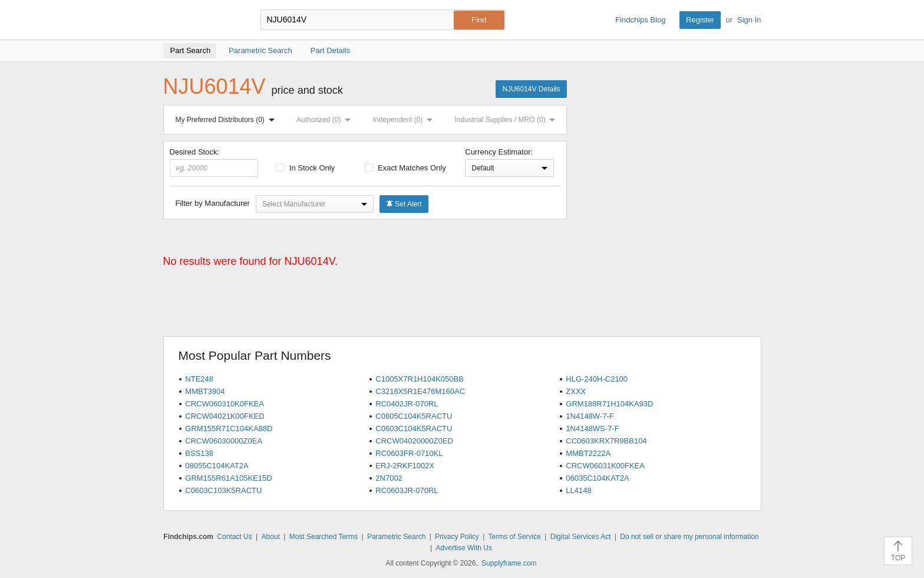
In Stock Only (305, 168)
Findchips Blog (640, 20)
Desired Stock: (214, 162)
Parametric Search (396, 537)
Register (700, 20)
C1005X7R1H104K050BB (420, 379)
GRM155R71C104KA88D (229, 428)
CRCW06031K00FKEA (605, 466)
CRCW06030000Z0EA (224, 441)
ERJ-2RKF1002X (405, 466)
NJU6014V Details (531, 89)
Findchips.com (202, 20)
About (270, 537)
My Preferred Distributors (227, 120)
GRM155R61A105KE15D (228, 478)
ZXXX (576, 391)
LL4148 (578, 490)
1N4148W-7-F (590, 416)
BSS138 (199, 453)
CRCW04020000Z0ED (414, 441)
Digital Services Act (581, 537)
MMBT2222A (588, 453)
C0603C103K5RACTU (223, 490)
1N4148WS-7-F (592, 428)
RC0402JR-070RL (407, 404)
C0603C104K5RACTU (414, 428)
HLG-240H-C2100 (597, 379)
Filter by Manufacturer (213, 203)
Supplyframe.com (509, 563)
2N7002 (389, 478)
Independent (405, 120)
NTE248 (199, 379)
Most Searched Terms (324, 537)
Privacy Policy (457, 537)
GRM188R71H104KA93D (609, 404)
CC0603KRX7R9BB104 (606, 441)
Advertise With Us (464, 548)
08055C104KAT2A (217, 466)
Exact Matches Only (405, 168)
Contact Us (234, 537)
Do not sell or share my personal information (689, 537)
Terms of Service (515, 537)
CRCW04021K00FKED (225, 416)
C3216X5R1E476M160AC (420, 391)
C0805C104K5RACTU (414, 416)
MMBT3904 (205, 391)
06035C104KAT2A (597, 478)
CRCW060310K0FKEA (225, 404)
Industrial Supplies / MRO (507, 120)
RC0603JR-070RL (407, 490)
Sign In (749, 20)
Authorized (326, 120)
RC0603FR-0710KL (409, 453)
